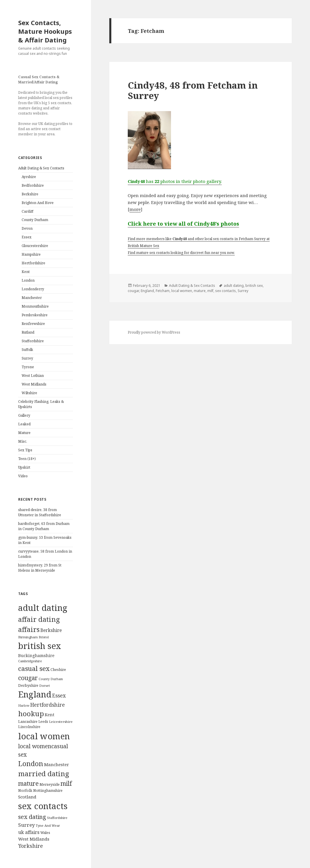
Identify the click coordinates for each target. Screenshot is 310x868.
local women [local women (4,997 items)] (44, 736)
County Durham (35, 220)
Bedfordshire (33, 185)
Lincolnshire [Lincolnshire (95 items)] (29, 727)
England (147, 291)
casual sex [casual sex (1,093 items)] (34, 668)
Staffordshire (33, 341)
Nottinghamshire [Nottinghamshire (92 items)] (48, 791)
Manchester (32, 298)
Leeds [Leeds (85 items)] (43, 721)
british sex (254, 286)
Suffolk (27, 350)
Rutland (28, 332)
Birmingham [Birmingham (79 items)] (28, 637)
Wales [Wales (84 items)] (45, 833)
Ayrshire (29, 177)
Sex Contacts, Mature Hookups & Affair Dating (45, 31)
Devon (27, 228)
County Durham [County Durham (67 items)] (51, 679)
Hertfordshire (33, 263)
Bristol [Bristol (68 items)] (44, 637)
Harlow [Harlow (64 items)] (24, 706)
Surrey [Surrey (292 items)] (27, 825)
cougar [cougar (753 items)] (28, 678)
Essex (27, 237)
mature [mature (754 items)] (28, 783)
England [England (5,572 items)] (35, 694)
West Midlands (34, 384)
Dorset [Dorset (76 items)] (45, 685)
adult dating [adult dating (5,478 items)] (43, 608)
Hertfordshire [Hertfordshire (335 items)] (48, 705)
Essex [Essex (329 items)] (59, 695)
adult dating (234, 286)
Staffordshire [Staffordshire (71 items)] (57, 818)
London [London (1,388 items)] (31, 764)
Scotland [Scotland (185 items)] (27, 797)
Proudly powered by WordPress (154, 332)
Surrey (27, 358)
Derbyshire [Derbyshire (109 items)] (28, 685)
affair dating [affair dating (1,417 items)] (39, 619)
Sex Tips (25, 450)
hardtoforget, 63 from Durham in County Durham (44, 526)
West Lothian (33, 376)
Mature (24, 433)
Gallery (24, 415)
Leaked (24, 424)
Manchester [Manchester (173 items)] (57, 764)
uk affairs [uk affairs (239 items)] (29, 832)
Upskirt (24, 467)
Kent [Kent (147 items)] (49, 715)
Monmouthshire (35, 306)
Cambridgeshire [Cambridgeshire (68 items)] (30, 661)
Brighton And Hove (38, 203)
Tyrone (28, 367)
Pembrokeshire (35, 315)
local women (182, 291)
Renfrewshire (33, 324)
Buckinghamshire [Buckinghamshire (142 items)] (36, 655)
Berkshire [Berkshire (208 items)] (51, 630)
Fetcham (163, 291)
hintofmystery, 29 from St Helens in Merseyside (40, 568)
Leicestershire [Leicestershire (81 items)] (61, 722)
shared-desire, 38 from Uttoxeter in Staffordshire (40, 512)
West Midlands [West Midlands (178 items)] (34, 839)
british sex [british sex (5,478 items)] (40, 646)
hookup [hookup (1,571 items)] (31, 713)
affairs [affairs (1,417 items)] (29, 629)
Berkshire (30, 194)
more (135, 209)
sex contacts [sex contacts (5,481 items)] (43, 806)
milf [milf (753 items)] (66, 783)
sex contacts (226, 291)
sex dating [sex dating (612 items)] (32, 817)
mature (200, 291)
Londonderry (33, 289)
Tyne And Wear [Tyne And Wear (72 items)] (48, 825)
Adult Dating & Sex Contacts (41, 168)
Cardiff (28, 211)
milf (210, 291)
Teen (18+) (27, 459)
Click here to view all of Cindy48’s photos (183, 224)
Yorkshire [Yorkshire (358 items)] (31, 846)
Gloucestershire (35, 246)
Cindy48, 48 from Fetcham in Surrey (193, 90)
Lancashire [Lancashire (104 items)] (28, 721)
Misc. (23, 441)
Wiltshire (29, 393)
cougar (133, 291)
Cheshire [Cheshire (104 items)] (58, 669)
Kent (26, 272)
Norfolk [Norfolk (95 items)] (25, 791)
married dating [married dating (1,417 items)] (44, 774)
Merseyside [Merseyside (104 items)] (50, 784)
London (28, 280)
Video (23, 476)
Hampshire (31, 254)
